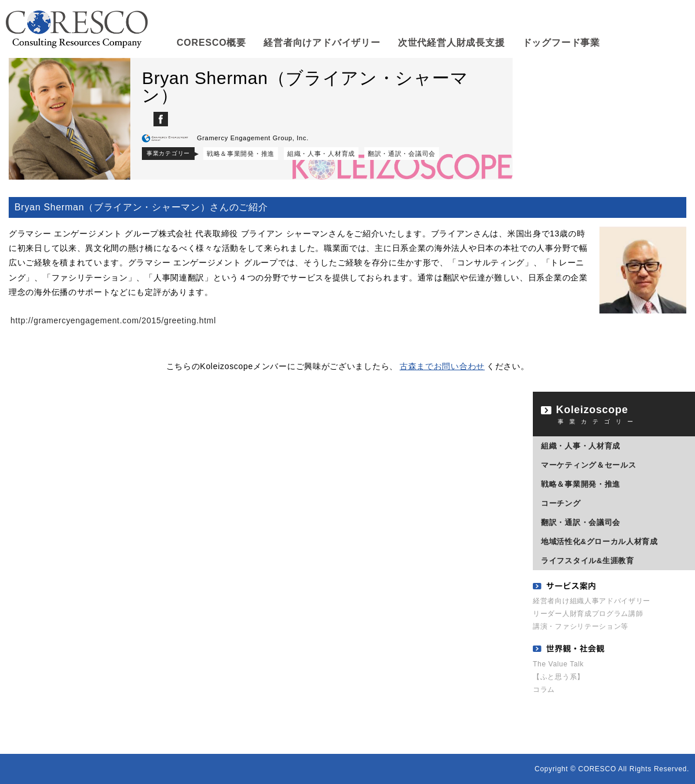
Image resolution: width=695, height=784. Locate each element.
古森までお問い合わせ (442, 366)
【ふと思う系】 (559, 677)
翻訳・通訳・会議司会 (402, 154)
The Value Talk (558, 664)
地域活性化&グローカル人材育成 (599, 541)
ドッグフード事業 (561, 48)
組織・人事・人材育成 (321, 154)
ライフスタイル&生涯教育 (588, 561)
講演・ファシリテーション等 (581, 626)
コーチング (561, 503)
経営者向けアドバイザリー (322, 48)
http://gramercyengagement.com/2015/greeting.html (113, 320)
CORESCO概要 (212, 48)
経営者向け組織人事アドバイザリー (592, 601)
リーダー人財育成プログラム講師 (588, 614)
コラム (544, 690)
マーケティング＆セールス (588, 465)
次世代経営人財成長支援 (451, 48)
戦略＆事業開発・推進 (241, 154)
